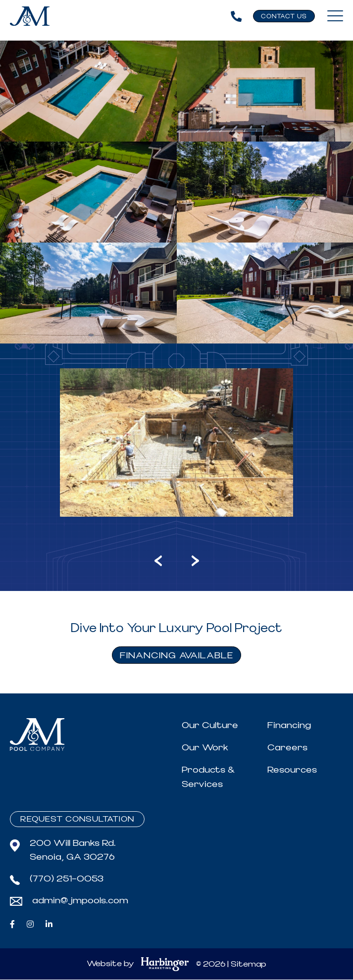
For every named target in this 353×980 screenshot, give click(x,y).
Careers (287, 748)
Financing (289, 725)
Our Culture (210, 725)
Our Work (205, 748)
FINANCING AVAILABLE (176, 656)
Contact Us (284, 17)
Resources (292, 770)
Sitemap (249, 965)
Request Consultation (77, 820)
